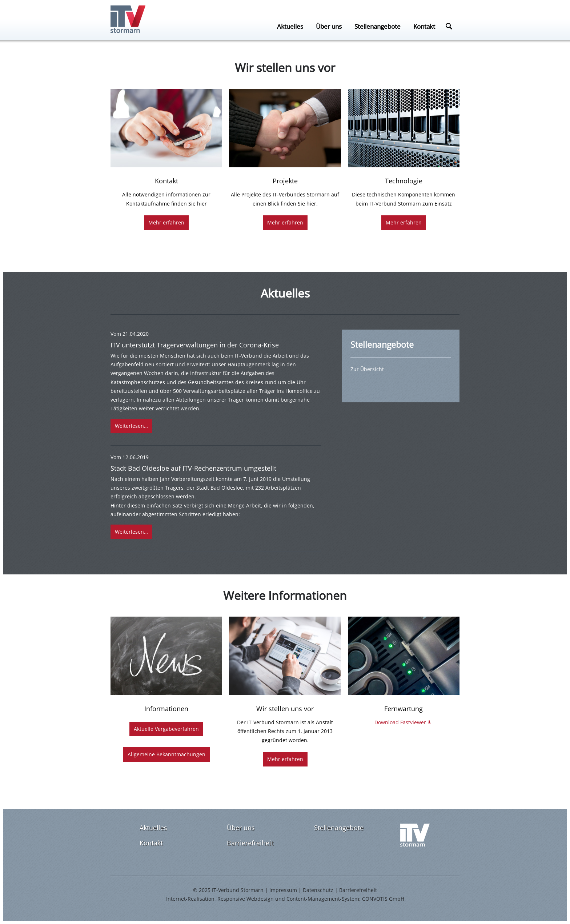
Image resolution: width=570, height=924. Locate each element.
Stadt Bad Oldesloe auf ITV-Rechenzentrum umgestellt (193, 468)
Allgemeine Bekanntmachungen (166, 754)
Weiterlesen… (131, 426)
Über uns (329, 26)
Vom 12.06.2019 (130, 457)
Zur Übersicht (367, 369)
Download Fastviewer (400, 722)
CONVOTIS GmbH (383, 899)
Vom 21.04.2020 (130, 334)
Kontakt (424, 26)
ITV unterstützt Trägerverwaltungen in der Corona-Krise (195, 345)
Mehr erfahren (166, 222)
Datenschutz (318, 890)
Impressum (283, 890)
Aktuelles (290, 26)
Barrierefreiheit (250, 843)
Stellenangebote (378, 26)
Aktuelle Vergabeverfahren (166, 729)
